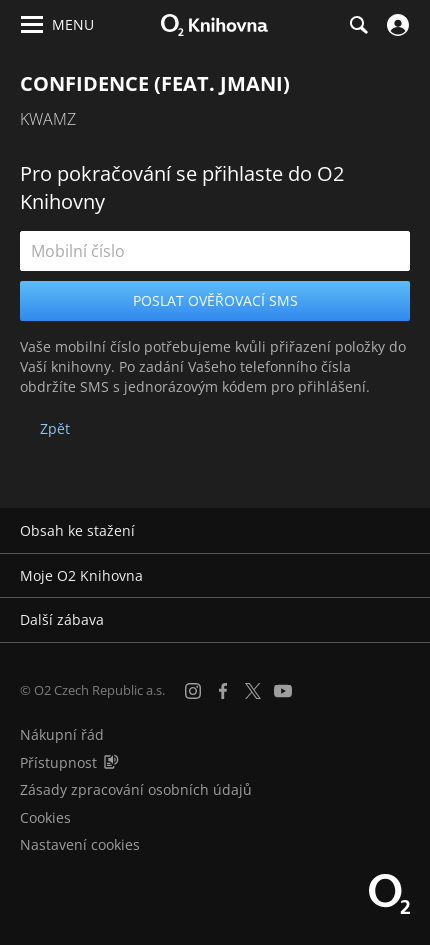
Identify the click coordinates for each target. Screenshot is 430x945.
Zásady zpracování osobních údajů (136, 789)
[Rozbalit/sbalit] (402, 531)
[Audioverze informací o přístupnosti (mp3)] (111, 762)
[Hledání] (358, 25)
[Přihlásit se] (395, 25)
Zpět (55, 428)
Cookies (45, 817)
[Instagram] (193, 691)
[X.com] (253, 691)
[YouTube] (283, 691)
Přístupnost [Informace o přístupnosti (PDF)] (58, 762)
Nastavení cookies (80, 844)
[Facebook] (223, 691)
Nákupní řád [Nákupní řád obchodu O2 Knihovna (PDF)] (62, 734)
